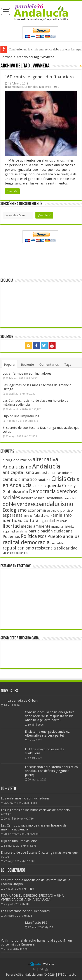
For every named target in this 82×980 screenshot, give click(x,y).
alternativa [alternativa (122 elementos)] (45, 459)
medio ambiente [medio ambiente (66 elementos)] (36, 526)
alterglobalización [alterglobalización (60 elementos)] (17, 460)
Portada (6, 57)
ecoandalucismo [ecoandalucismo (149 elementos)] (52, 504)
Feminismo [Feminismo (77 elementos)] (61, 515)
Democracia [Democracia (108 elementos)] (42, 491)
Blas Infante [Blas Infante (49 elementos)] (64, 473)
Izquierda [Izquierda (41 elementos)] (62, 521)
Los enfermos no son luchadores (27, 374)
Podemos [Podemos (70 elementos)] (11, 537)
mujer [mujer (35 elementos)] (6, 532)
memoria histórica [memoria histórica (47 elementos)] (63, 527)
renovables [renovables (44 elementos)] (58, 543)
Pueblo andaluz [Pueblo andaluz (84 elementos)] (63, 536)
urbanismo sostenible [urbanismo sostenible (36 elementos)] (15, 553)
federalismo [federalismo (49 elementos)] (41, 516)
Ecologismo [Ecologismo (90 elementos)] (15, 510)
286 (28, 904)
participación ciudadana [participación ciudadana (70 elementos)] (51, 531)
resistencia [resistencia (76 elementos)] (45, 548)
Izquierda (45, 87)
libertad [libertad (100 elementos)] (11, 526)
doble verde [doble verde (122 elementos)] (16, 504)
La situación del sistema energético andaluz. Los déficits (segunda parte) (51, 771)
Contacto (67, 975)
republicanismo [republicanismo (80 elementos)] (18, 548)
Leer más (12, 191)
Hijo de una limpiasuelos (21, 416)
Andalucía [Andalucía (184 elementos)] (46, 466)
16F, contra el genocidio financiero (39, 77)
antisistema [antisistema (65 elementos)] (45, 473)
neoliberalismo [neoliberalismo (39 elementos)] (19, 532)
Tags (68, 365)
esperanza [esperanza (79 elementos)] (13, 515)
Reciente (27, 365)
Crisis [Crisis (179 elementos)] (59, 479)
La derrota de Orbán (23, 701)
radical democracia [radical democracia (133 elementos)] (26, 542)
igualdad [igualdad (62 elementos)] (48, 521)
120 (25, 949)
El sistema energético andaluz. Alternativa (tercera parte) (48, 734)
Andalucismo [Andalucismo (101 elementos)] (17, 467)
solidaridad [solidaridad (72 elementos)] (67, 548)
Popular (10, 365)
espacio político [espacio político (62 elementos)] (60, 510)
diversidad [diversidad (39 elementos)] (70, 498)
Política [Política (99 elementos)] (29, 536)
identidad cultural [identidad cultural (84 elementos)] (21, 520)
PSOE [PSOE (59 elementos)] (42, 537)
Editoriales (31, 87)
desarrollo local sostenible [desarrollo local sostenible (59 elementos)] (42, 498)
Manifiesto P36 (36, 923)
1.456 (31, 889)
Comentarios (49, 365)
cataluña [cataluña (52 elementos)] (44, 480)
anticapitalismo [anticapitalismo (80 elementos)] (18, 473)
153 (51, 927)
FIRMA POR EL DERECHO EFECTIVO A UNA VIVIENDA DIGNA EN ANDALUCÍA (32, 897)
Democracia (16, 87)
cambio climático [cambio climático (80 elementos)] (20, 480)
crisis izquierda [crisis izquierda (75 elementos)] (47, 486)
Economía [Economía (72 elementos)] (37, 510)
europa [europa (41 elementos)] (28, 516)
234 (30, 916)
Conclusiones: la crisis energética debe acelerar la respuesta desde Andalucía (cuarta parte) (50, 716)
